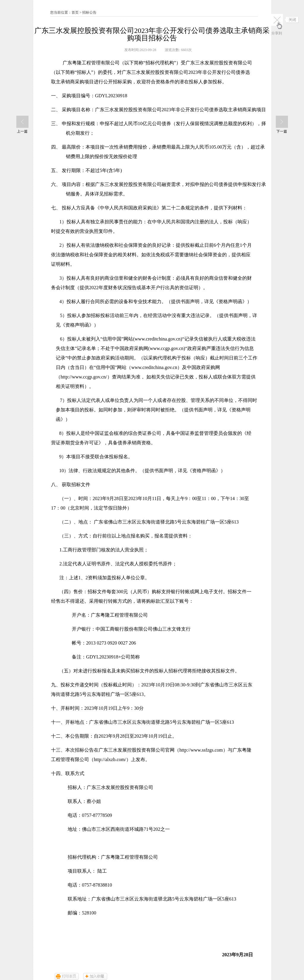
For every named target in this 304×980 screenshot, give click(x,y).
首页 (75, 12)
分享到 (277, 33)
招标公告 (89, 12)
